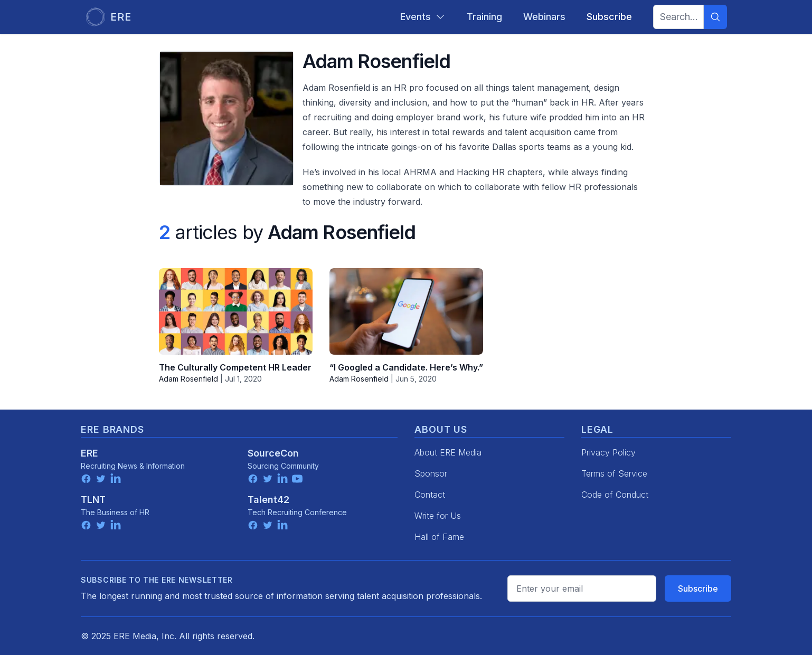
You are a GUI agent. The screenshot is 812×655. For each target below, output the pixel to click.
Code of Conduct (615, 495)
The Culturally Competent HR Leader (235, 367)
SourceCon (273, 453)
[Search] (715, 17)
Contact (430, 495)
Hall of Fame (439, 537)
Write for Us (438, 516)
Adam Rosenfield (188, 379)
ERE (89, 453)
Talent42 (268, 500)
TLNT (93, 500)
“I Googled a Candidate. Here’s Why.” (406, 367)
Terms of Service (614, 473)
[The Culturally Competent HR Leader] (236, 311)
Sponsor (431, 473)
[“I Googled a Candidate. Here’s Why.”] (406, 311)
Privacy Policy (608, 452)
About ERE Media (448, 452)
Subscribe (698, 588)
